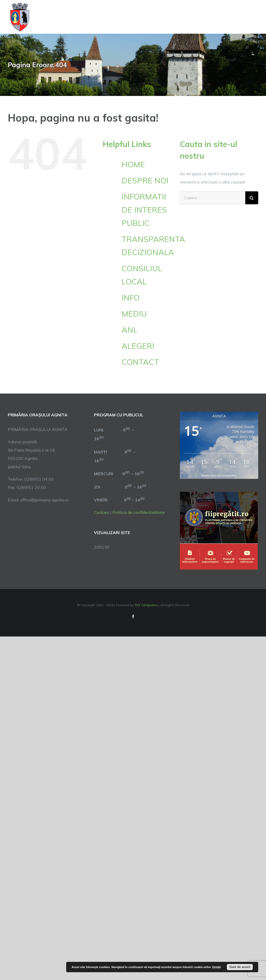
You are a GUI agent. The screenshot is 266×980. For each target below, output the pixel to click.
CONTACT (140, 362)
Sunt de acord (240, 967)
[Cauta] (252, 198)
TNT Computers (146, 605)
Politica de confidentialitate (139, 512)
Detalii (217, 967)
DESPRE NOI (145, 180)
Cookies (101, 512)
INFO (131, 298)
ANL (129, 330)
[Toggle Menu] (255, 17)
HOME (133, 164)
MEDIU (134, 314)
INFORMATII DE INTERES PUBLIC (144, 210)
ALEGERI (138, 346)
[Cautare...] (213, 198)
